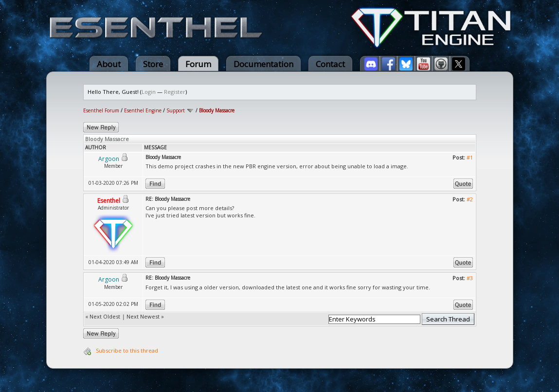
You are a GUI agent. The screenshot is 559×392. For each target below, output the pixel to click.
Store (153, 64)
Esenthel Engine (143, 110)
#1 (470, 157)
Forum (198, 64)
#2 (470, 199)
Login (149, 92)
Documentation (263, 64)
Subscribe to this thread (127, 350)
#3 (470, 278)
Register (175, 92)
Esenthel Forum (101, 110)
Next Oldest (105, 316)
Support (176, 110)
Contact (330, 64)
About (109, 64)
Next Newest (143, 316)
